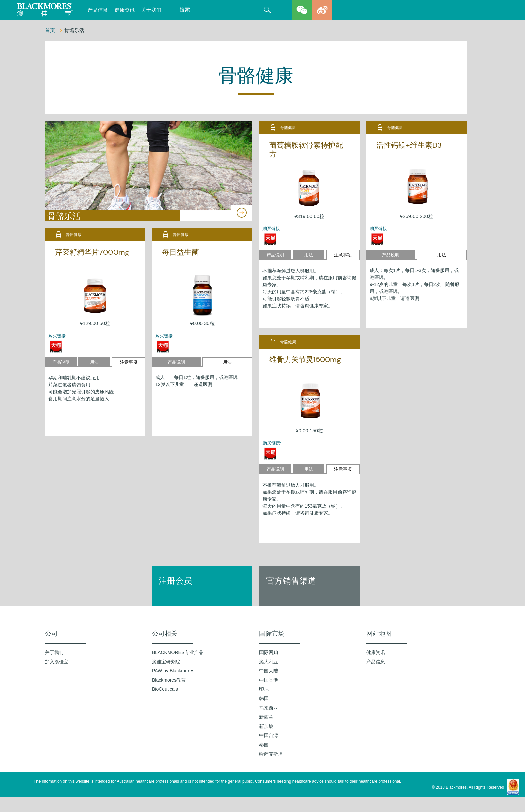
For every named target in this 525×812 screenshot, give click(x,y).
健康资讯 (125, 10)
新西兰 (266, 717)
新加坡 (266, 726)
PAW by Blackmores (173, 671)
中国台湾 (269, 735)
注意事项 (343, 255)
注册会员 (175, 581)
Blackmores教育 (169, 680)
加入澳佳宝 (57, 662)
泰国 (264, 745)
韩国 (264, 698)
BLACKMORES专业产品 (178, 652)
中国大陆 (269, 671)
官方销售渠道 (291, 581)
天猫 (270, 239)
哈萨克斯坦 (271, 754)
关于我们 (151, 10)
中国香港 (269, 680)
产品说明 (275, 255)
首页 (51, 30)
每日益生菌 (180, 252)
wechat (302, 10)
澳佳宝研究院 (166, 662)
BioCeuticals (165, 689)
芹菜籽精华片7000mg (92, 252)
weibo (322, 10)
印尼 (264, 689)
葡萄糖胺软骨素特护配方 (306, 150)
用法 (309, 255)
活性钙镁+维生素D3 (409, 145)
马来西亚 (269, 708)
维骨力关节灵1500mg (305, 359)
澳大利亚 (269, 662)
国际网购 (269, 652)
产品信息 (98, 10)
